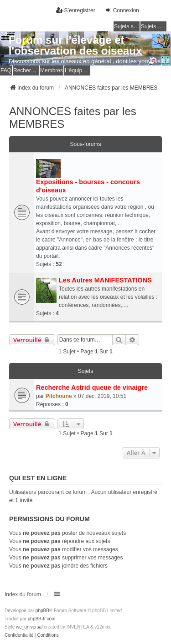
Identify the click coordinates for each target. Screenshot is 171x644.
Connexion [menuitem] (122, 10)
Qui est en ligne (38, 478)
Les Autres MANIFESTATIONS (105, 280)
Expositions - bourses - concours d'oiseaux (88, 186)
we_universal (29, 627)
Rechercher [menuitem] (26, 70)
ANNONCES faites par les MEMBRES (73, 118)
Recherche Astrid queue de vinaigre (92, 387)
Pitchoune (59, 396)
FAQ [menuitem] (6, 70)
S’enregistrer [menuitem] (76, 10)
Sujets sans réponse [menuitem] (127, 26)
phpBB (42, 611)
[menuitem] (19, 635)
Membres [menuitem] (52, 70)
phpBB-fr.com (42, 619)
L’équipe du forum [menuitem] (78, 70)
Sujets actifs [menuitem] (154, 26)
